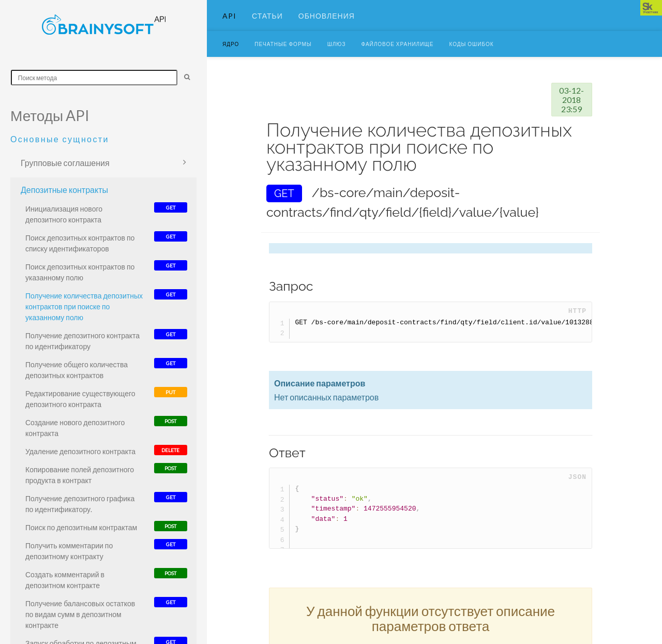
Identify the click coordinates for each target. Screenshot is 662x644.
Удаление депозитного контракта (80, 451)
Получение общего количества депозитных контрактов (77, 370)
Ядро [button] (231, 59)
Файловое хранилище (398, 59)
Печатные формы (283, 59)
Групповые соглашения (65, 163)
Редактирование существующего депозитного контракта (80, 399)
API (229, 23)
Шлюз (337, 59)
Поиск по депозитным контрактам (81, 527)
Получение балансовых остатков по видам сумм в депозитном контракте (80, 614)
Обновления (327, 23)
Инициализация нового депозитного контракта (64, 214)
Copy (572, 338)
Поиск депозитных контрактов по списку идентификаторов (80, 243)
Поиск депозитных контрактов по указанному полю (80, 272)
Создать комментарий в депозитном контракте (65, 580)
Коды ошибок (471, 59)
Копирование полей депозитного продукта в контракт (80, 475)
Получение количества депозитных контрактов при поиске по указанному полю (84, 306)
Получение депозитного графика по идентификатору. (80, 504)
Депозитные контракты (64, 190)
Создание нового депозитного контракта (75, 428)
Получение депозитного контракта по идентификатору (82, 341)
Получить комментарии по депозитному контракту (69, 551)
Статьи (267, 23)
